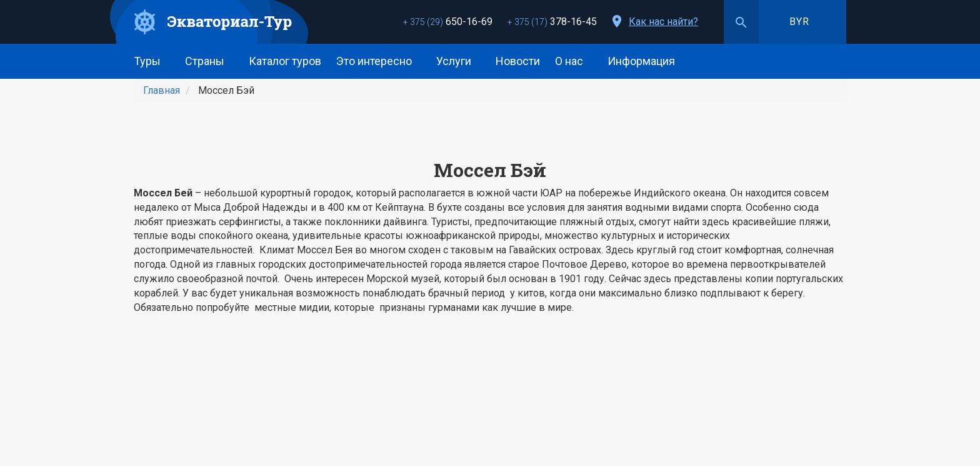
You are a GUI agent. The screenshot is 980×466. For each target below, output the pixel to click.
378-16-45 (552, 22)
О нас (574, 61)
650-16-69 (448, 22)
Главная (162, 90)
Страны (209, 61)
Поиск (741, 22)
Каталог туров (285, 61)
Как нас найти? (663, 22)
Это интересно (379, 61)
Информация (646, 61)
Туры (152, 61)
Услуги (458, 61)
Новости (518, 61)
